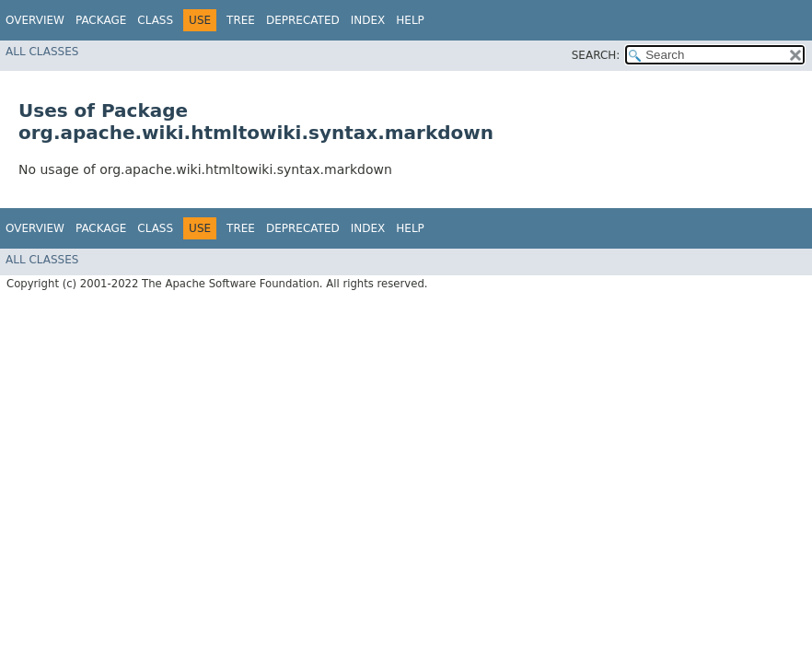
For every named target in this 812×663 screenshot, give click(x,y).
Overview (35, 20)
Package (101, 20)
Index (368, 20)
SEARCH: (596, 55)
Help (410, 20)
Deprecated (303, 20)
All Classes (42, 52)
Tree (241, 20)
